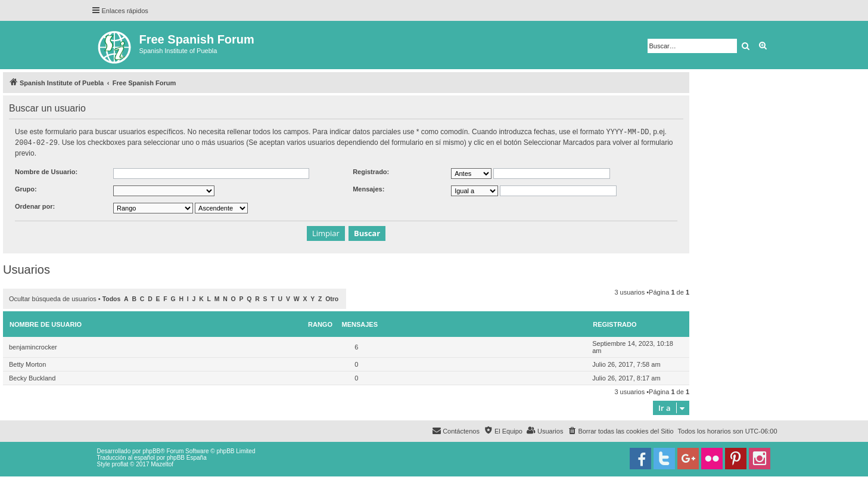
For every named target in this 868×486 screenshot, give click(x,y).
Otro (332, 298)
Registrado (615, 323)
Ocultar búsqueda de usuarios (53, 298)
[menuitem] (620, 430)
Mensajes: (368, 188)
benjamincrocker (33, 346)
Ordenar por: (35, 205)
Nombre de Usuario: (46, 171)
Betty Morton (27, 363)
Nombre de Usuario (46, 323)
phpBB (151, 450)
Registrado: (371, 171)
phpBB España (187, 456)
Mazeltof (162, 463)
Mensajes (360, 323)
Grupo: (26, 188)
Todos (112, 298)
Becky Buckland (32, 377)
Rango (320, 323)
